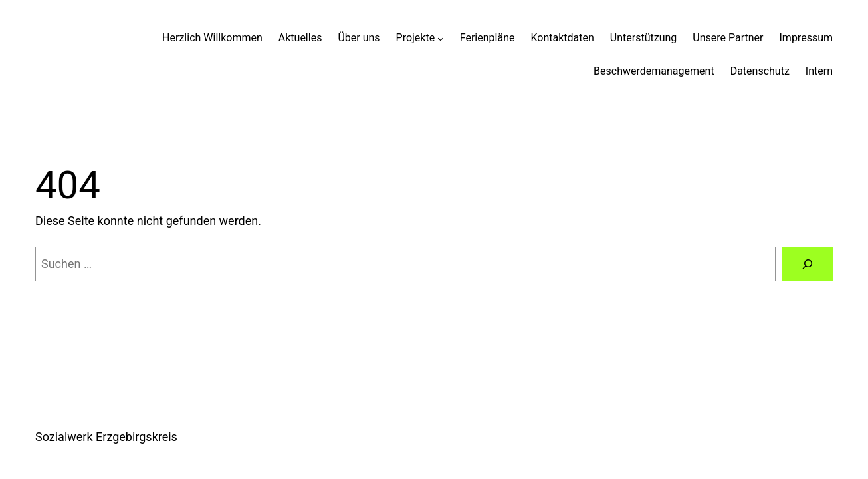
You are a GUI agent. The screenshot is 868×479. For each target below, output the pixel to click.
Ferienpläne (488, 38)
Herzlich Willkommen (212, 38)
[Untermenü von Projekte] (441, 38)
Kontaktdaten (562, 38)
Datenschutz (760, 71)
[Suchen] (808, 264)
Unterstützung (643, 38)
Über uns (359, 38)
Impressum (807, 38)
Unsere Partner (728, 38)
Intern (819, 71)
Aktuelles (300, 38)
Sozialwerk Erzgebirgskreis (106, 437)
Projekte (416, 38)
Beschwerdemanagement (654, 71)
